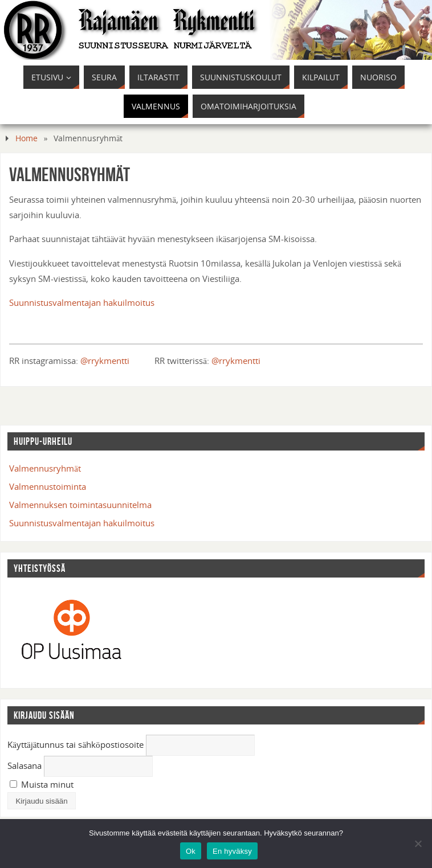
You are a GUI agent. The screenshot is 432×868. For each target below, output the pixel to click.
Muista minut (42, 784)
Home (27, 138)
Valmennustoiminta (48, 486)
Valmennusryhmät (45, 468)
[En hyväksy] (418, 844)
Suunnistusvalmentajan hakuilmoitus (82, 302)
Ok (191, 851)
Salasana (25, 765)
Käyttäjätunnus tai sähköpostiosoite (76, 744)
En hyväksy (232, 851)
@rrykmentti (105, 361)
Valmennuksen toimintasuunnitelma (80, 505)
